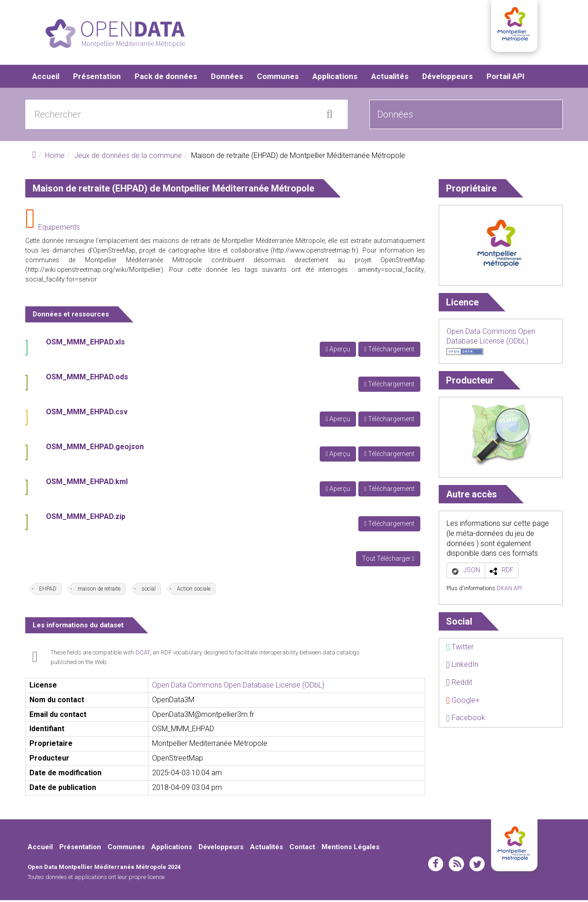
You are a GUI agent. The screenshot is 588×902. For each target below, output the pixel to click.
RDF (508, 572)
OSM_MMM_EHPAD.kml (87, 483)
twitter (477, 866)
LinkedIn (462, 666)
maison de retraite (99, 591)
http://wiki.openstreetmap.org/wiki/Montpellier (94, 271)
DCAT (143, 654)
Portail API (506, 78)
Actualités (390, 78)
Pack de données (166, 78)
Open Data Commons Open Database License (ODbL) (238, 687)
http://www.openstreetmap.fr (314, 252)
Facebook (466, 719)
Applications (335, 78)
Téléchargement (389, 351)
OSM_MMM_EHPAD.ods (87, 379)
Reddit (459, 684)
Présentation (97, 78)
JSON (472, 572)
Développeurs (447, 78)
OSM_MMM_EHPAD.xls (85, 344)
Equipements (59, 229)
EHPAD (48, 591)
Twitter (460, 649)
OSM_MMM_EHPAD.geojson (95, 448)
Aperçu (338, 351)
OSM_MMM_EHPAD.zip (86, 518)
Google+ (463, 702)
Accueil (46, 78)
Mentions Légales (351, 849)
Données (227, 78)
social (149, 591)
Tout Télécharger (388, 560)
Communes (278, 78)
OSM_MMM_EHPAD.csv (87, 414)
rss (456, 866)
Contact (302, 849)
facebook (436, 866)
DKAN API (509, 590)
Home (55, 157)
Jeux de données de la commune (128, 157)
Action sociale (194, 591)
